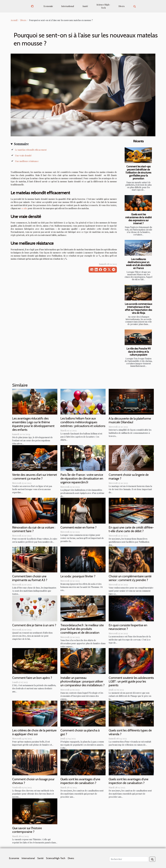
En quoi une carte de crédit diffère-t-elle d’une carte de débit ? (131, 529)
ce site (24, 208)
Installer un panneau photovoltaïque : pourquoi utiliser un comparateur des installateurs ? (82, 682)
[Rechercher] (129, 859)
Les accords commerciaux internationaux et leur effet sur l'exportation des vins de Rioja (138, 308)
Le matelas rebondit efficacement (31, 150)
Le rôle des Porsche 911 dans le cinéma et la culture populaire (139, 352)
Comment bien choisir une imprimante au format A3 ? (30, 578)
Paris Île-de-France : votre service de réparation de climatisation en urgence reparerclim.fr (82, 478)
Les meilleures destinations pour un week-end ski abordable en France (139, 264)
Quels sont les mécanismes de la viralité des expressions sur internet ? (138, 219)
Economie (48, 6)
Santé (85, 6)
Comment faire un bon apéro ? (32, 678)
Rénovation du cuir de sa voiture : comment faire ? (34, 529)
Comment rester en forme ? (78, 527)
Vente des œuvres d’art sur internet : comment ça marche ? (35, 477)
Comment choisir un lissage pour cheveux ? (33, 781)
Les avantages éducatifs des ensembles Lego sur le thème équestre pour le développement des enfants (33, 424)
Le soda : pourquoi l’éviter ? (78, 576)
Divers (122, 6)
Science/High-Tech (103, 6)
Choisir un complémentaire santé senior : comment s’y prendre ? (130, 578)
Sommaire (21, 144)
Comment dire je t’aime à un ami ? (34, 625)
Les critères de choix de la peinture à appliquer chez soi (34, 732)
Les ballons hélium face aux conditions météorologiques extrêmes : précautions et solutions (83, 422)
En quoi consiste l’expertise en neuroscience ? (128, 627)
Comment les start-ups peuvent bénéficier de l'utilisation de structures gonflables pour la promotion (138, 172)
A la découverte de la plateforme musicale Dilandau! (130, 420)
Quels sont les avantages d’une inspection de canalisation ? (129, 781)
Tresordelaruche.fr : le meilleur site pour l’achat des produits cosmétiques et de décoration (82, 629)
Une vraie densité (23, 155)
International (68, 6)
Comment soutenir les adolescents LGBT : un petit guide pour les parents (131, 682)
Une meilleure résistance (27, 161)
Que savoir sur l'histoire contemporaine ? (27, 830)
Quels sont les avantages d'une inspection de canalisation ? (80, 781)
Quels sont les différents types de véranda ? (130, 732)
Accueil (14, 20)
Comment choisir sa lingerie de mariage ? (129, 477)
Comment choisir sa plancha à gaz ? (80, 732)
